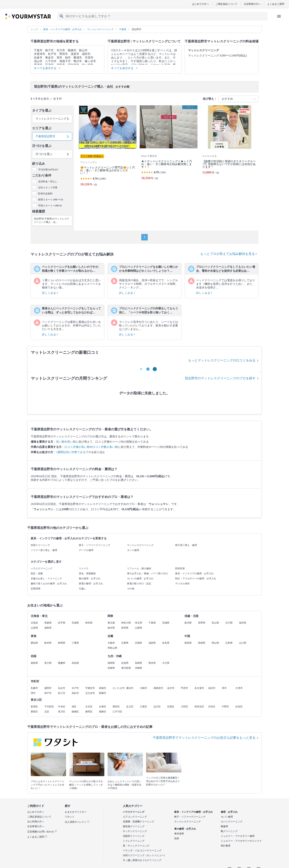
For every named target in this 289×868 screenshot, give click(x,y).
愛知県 (34, 643)
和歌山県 (112, 648)
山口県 (243, 643)
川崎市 (143, 688)
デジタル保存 (182, 584)
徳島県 (34, 663)
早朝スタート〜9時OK (50, 206)
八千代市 (51, 61)
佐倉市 (38, 58)
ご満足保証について (226, 4)
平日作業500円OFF (48, 170)
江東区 (143, 707)
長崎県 (138, 663)
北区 (47, 712)
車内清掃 (179, 834)
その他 (131, 589)
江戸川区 (117, 712)
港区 (74, 707)
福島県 (48, 628)
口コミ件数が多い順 (105, 447)
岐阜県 (48, 643)
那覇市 (103, 693)
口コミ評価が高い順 (77, 447)
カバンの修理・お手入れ (140, 579)
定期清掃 (36, 589)
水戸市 (75, 688)
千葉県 (152, 623)
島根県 (202, 643)
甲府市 (184, 688)
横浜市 (130, 688)
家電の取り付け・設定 (139, 584)
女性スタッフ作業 (48, 188)
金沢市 (171, 688)
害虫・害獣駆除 (87, 574)
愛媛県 (62, 663)
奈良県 (166, 643)
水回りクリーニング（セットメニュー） (144, 855)
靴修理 (224, 826)
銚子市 (49, 50)
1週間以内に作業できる (71, 452)
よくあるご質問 (276, 4)
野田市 (64, 54)
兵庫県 (125, 643)
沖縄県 (138, 668)
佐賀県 (125, 663)
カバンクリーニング (232, 822)
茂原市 (75, 54)
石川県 (229, 623)
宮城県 (75, 623)
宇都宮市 (90, 688)
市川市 (61, 50)
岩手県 (62, 623)
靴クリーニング (229, 831)
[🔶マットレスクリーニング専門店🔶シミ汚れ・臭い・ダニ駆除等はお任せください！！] (108, 147)
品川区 (157, 707)
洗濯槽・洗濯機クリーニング (138, 822)
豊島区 (34, 712)
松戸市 (52, 54)
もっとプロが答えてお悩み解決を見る (229, 254)
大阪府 (111, 643)
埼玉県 (138, 623)
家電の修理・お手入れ (91, 584)
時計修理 (226, 846)
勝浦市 (78, 58)
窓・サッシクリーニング (136, 846)
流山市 (38, 61)
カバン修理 (227, 817)
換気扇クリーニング (134, 826)
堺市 (33, 693)
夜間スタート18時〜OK (51, 200)
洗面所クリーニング (134, 836)
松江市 (62, 693)
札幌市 (34, 688)
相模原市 (158, 688)
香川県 (48, 663)
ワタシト (70, 817)
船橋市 (72, 50)
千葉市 (38, 50)
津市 (224, 688)
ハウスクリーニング (42, 568)
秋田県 (89, 623)
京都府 (138, 643)
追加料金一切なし (48, 182)
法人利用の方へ (36, 822)
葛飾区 (103, 712)
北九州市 (90, 693)
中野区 (225, 707)
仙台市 (62, 688)
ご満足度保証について (39, 817)
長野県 (202, 623)
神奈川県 (126, 623)
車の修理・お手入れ (185, 829)
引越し (82, 589)
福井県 (243, 623)
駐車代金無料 (45, 194)
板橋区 (75, 712)
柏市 (68, 58)
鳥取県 (188, 643)
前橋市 (103, 688)
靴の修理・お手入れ (90, 579)
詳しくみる (50, 293)
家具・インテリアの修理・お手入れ (194, 574)
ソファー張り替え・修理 (44, 550)
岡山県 (215, 643)
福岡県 (111, 663)
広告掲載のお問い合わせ (42, 832)
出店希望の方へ (252, 4)
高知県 (75, 663)
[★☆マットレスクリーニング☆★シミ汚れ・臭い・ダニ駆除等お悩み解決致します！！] (169, 147)
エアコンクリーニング (135, 817)
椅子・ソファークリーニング (95, 545)
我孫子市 (65, 61)
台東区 (103, 707)
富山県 (215, 623)
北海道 (34, 623)
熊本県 (152, 663)
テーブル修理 (86, 550)
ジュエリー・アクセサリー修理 (238, 836)
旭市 (59, 58)
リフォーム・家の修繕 (139, 568)
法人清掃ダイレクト (77, 822)
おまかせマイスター (76, 812)
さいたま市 (119, 688)
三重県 (75, 643)
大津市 (239, 688)
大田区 (184, 707)
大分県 (166, 663)
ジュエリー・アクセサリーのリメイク (241, 841)
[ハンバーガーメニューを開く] (279, 16)
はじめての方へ (200, 4)
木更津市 (40, 54)
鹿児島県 (126, 668)
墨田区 (116, 707)
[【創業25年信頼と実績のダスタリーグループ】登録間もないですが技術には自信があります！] (230, 147)
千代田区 (49, 707)
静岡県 (62, 643)
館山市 (83, 50)
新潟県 (188, 623)
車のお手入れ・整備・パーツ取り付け (148, 574)
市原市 (89, 58)
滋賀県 (152, 643)
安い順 (60, 442)
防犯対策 (180, 568)
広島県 (229, 643)
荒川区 (62, 712)
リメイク (84, 568)
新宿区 (34, 707)
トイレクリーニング (134, 841)
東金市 (49, 58)
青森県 (48, 623)
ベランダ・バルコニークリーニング (142, 851)
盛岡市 (48, 688)
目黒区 (171, 707)
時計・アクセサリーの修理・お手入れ (196, 579)
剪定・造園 (37, 574)
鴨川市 (78, 61)
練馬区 (89, 712)
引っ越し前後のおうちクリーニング (142, 860)
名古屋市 (199, 688)
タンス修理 (133, 550)
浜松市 (212, 688)
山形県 (34, 628)
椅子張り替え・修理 (186, 545)
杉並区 (239, 707)
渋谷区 (212, 707)
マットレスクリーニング (140, 545)
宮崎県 (111, 668)
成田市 (86, 54)
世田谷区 (199, 707)
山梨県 (138, 628)
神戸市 (48, 693)
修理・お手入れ (229, 812)
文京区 (89, 707)
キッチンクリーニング (135, 831)
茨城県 (166, 623)
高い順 (71, 442)
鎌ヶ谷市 (90, 61)
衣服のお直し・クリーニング (46, 579)
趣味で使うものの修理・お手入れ (49, 584)
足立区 (130, 707)
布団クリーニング (40, 545)
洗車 (177, 838)
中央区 (62, 707)
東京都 (111, 623)
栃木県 (111, 628)
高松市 (75, 693)
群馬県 (125, 628)
